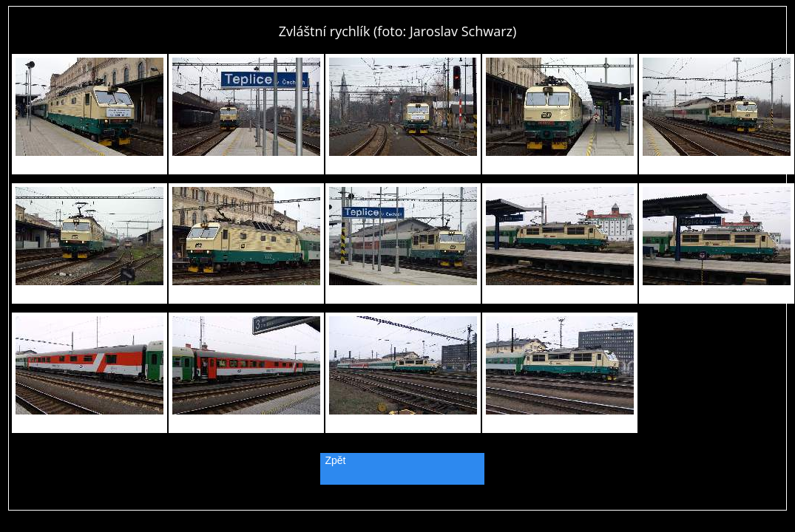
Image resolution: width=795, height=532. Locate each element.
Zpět (336, 460)
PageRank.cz (398, 504)
